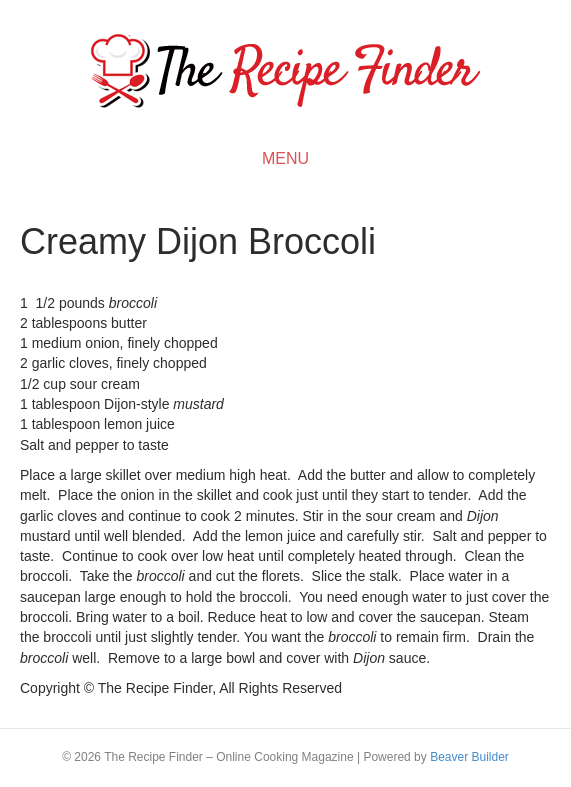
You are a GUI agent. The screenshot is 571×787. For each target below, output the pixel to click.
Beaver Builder (469, 757)
